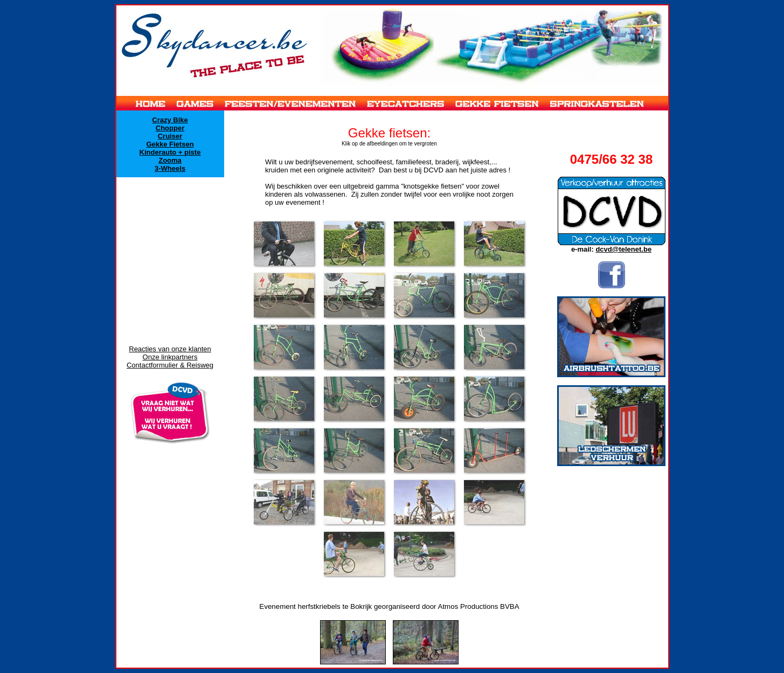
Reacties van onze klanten (170, 349)
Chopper (170, 128)
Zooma (170, 160)
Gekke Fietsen (170, 144)
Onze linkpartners (170, 357)
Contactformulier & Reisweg (170, 365)
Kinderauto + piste (170, 152)
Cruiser (170, 136)
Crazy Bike (170, 120)
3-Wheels (170, 168)
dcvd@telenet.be (623, 249)
